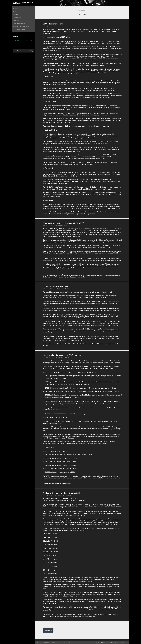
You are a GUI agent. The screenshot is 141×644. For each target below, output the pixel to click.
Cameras (16, 21)
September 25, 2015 (49, 495)
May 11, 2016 (47, 26)
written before (90, 427)
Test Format (16, 41)
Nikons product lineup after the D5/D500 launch (62, 355)
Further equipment (19, 24)
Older (48, 630)
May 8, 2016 (47, 225)
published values (114, 301)
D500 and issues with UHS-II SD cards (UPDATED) (62, 223)
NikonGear (82, 295)
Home (15, 8)
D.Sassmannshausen (60, 26)
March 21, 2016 (48, 289)
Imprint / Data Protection (21, 27)
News (15, 11)
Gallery (15, 14)
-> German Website (19, 30)
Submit (31, 50)
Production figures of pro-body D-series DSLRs (61, 493)
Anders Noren (118, 642)
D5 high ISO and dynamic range (55, 286)
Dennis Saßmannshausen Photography (23, 3)
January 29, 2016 (49, 357)
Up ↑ (126, 642)
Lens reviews (17, 18)
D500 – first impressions (52, 24)
